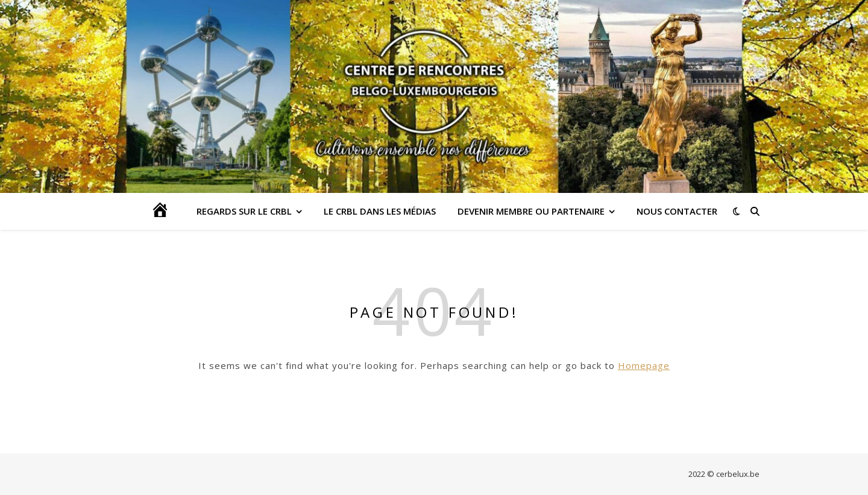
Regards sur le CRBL (244, 211)
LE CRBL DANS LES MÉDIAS (380, 211)
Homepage (644, 365)
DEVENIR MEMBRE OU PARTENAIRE (531, 211)
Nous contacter (677, 211)
